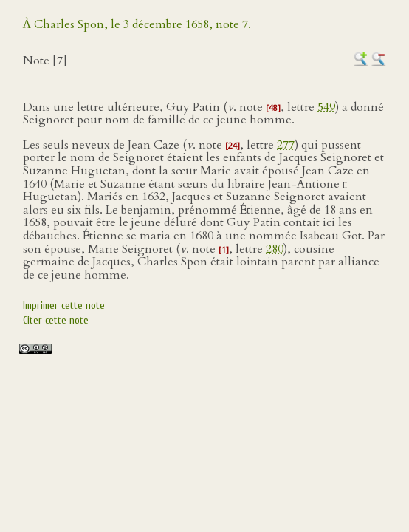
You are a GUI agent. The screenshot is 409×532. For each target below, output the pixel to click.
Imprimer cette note (64, 306)
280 (275, 249)
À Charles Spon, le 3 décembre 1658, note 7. (137, 24)
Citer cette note (56, 320)
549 (326, 107)
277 (286, 145)
